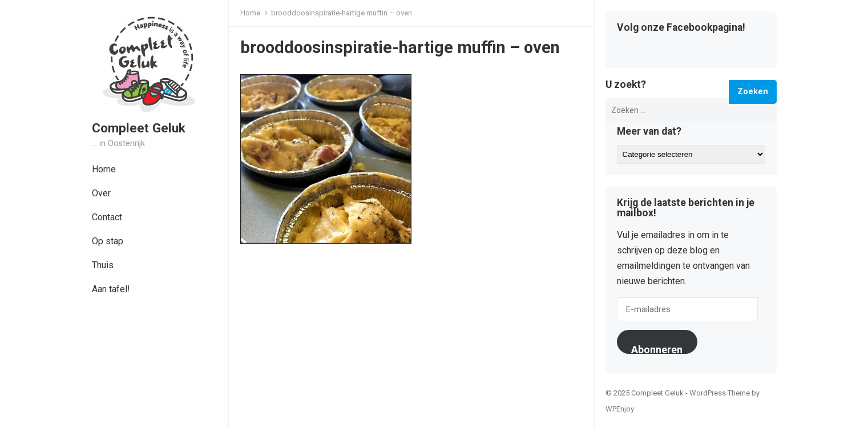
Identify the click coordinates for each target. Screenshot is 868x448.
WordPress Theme (720, 393)
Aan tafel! (111, 289)
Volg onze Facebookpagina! (681, 28)
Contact (107, 217)
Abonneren (657, 349)
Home (104, 169)
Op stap (108, 241)
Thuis (103, 265)
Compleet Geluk (139, 128)
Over (101, 193)
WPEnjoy (620, 409)
